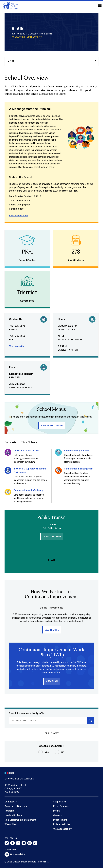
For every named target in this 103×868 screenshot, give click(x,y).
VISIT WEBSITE (34, 37)
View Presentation (18, 216)
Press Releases (61, 806)
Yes (47, 752)
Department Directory (16, 806)
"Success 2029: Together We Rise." (60, 191)
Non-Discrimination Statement (20, 820)
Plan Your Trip (52, 537)
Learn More (52, 630)
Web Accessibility (62, 829)
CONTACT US (18, 37)
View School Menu (52, 425)
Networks (9, 811)
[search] (48, 721)
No (63, 752)
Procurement (60, 820)
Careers (57, 815)
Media (56, 811)
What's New (11, 824)
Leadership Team (14, 815)
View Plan (52, 681)
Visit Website (17, 346)
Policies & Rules (62, 824)
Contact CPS (11, 802)
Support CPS (60, 802)
